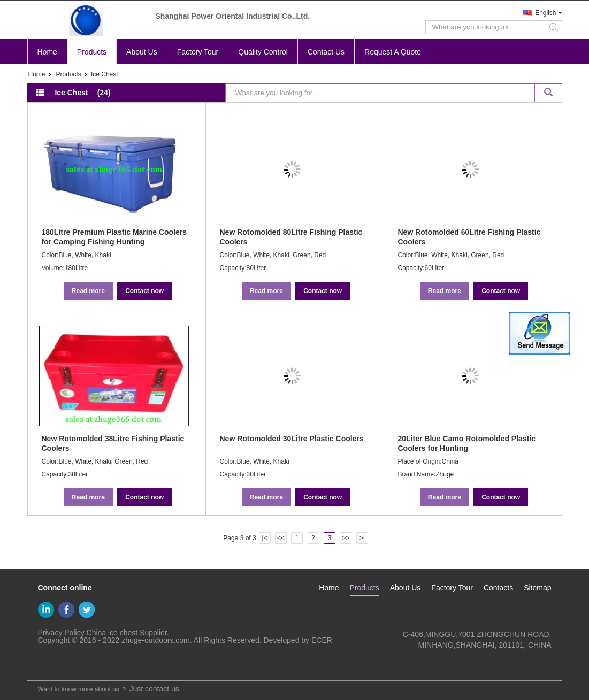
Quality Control (263, 52)
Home (47, 52)
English (545, 13)
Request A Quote (393, 52)
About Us (142, 52)
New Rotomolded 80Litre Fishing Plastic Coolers (291, 237)
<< (281, 538)
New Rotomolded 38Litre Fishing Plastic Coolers (113, 443)
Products (92, 52)
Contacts (498, 588)
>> (346, 538)
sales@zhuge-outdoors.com (505, 656)
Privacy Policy (61, 633)
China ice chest (112, 633)
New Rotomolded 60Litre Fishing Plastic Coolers (469, 237)
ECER (322, 640)
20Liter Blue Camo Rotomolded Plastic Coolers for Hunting (467, 443)
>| (362, 538)
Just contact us (154, 689)
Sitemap (537, 588)
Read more (88, 291)
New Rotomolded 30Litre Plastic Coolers (292, 439)
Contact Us (326, 52)
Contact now (144, 291)
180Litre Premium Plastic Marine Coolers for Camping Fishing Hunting (114, 237)
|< (265, 538)
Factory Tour (198, 52)
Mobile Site (49, 666)
